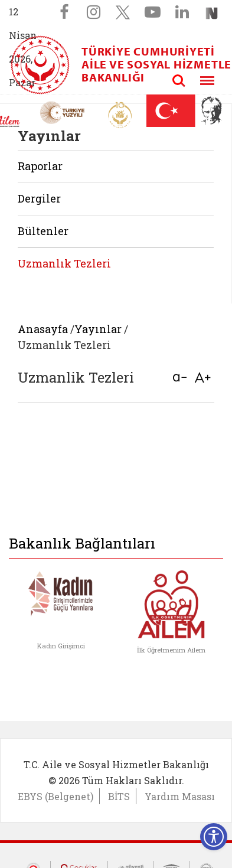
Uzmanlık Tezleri (64, 263)
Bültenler (43, 231)
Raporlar (40, 166)
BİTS (119, 796)
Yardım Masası (180, 796)
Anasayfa (43, 329)
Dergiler (39, 198)
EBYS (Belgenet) (55, 796)
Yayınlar (98, 329)
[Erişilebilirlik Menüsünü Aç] (214, 837)
